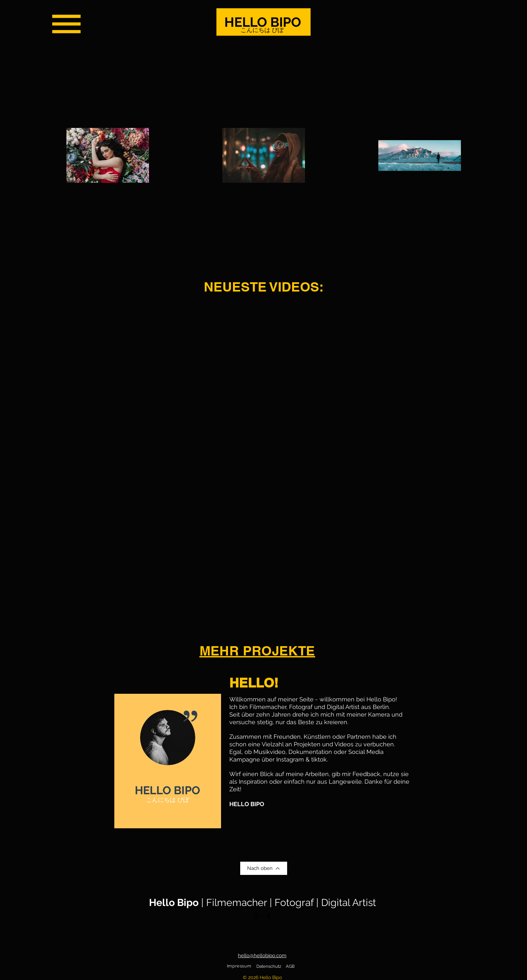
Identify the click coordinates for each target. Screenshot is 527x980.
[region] (168, 761)
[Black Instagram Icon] (256, 917)
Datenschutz (269, 966)
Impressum (239, 966)
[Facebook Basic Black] (269, 917)
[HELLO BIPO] (263, 22)
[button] (67, 24)
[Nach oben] (264, 868)
